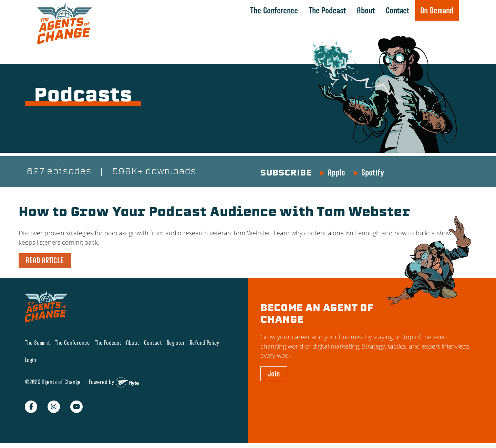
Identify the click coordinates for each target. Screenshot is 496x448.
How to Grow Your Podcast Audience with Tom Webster (214, 213)
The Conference (274, 10)
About (366, 10)
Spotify (373, 172)
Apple (336, 172)
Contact (398, 10)
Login (30, 360)
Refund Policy (205, 343)
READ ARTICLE (45, 260)
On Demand (437, 10)
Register (176, 343)
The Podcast (327, 10)
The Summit (37, 343)
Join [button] (274, 374)
